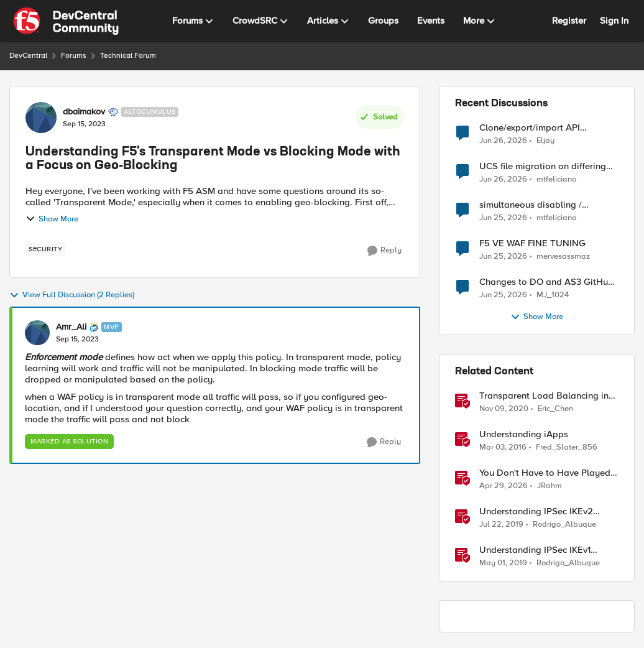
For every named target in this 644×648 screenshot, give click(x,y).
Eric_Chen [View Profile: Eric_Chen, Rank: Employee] (555, 409)
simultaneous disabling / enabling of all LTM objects (536, 205)
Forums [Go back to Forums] (74, 56)
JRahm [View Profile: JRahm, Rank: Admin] (550, 486)
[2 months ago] (504, 486)
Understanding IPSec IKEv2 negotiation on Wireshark (536, 511)
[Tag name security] (45, 249)
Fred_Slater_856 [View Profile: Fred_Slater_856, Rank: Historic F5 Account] (567, 447)
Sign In (614, 21)
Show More (52, 219)
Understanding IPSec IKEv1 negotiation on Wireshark (535, 550)
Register (569, 21)
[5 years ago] (504, 409)
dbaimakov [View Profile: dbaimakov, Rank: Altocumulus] (84, 112)
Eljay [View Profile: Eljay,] (545, 140)
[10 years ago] (503, 448)
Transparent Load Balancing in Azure (544, 396)
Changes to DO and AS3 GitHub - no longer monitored (546, 282)
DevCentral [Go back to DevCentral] (28, 56)
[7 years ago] (501, 525)
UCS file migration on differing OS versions (543, 166)
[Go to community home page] (66, 21)
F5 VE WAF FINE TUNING (532, 243)
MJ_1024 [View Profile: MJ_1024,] (553, 295)
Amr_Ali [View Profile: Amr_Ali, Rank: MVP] (71, 327)
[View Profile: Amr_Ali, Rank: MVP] (37, 333)
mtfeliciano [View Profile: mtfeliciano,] (556, 179)
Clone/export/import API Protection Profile (530, 128)
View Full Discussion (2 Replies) (72, 295)
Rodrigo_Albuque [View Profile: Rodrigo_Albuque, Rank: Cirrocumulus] (564, 525)
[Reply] (384, 251)
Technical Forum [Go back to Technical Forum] (128, 56)
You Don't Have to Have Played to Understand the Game (545, 473)
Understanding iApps (524, 434)
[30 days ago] (503, 180)
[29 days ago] (503, 141)
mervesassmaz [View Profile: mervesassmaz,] (563, 257)
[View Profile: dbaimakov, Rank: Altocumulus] (41, 118)
